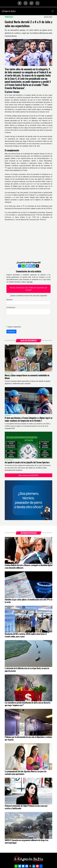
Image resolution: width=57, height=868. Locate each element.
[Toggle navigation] (53, 11)
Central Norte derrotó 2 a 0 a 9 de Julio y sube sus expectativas (28, 24)
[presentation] (21, 320)
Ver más (30, 282)
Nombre (9, 300)
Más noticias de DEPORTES (28, 475)
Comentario (11, 307)
